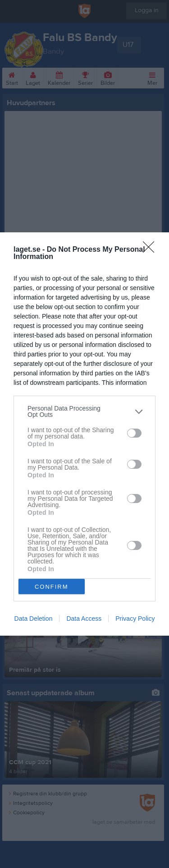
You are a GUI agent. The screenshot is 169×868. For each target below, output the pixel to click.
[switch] (134, 433)
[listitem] (84, 411)
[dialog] (84, 434)
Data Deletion (34, 619)
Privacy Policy (135, 619)
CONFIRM (52, 587)
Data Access (84, 619)
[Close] (151, 250)
